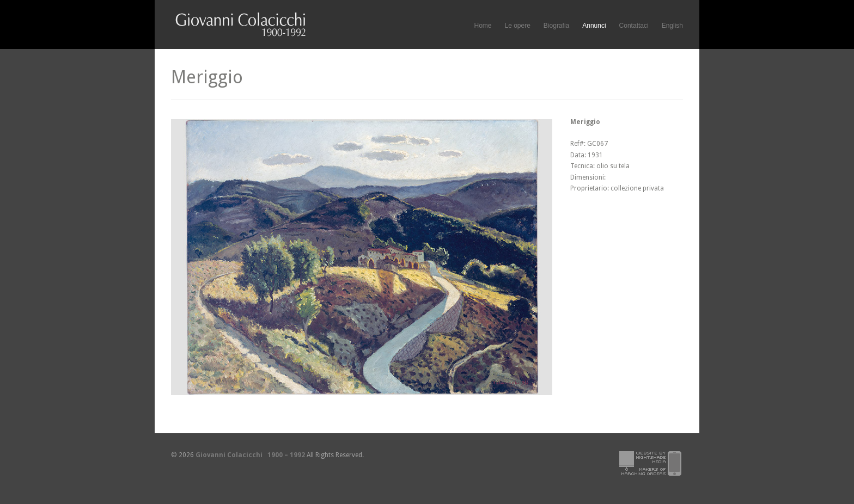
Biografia (556, 26)
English (672, 26)
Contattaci (634, 26)
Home (483, 26)
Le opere (517, 26)
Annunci (594, 26)
